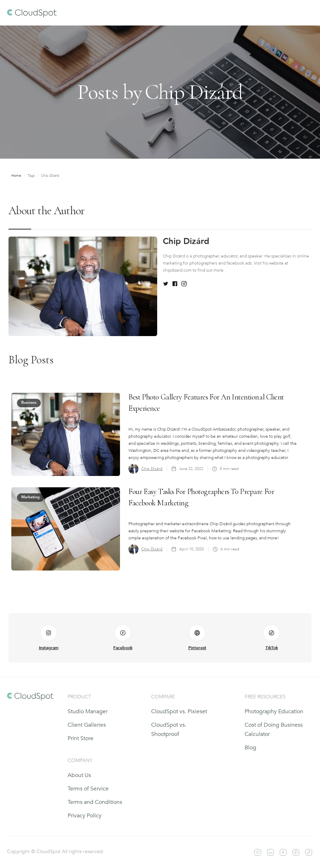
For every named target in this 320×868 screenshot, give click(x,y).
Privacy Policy (85, 816)
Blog (250, 748)
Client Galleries (87, 725)
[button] (307, 13)
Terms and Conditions (95, 802)
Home (16, 176)
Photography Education (274, 711)
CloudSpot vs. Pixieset (179, 711)
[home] (32, 13)
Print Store (81, 738)
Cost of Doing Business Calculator (274, 730)
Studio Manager (88, 711)
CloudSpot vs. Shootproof (169, 730)
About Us (79, 775)
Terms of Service (88, 789)
